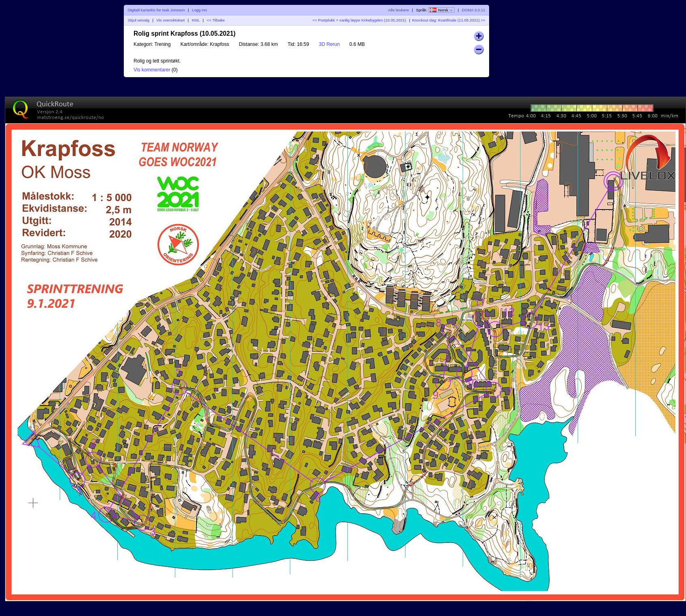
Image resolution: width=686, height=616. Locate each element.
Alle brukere (398, 10)
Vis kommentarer (152, 70)
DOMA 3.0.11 (474, 10)
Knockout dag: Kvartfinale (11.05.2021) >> (449, 20)
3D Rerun (329, 44)
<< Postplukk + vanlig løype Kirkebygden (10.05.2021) (359, 20)
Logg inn (200, 10)
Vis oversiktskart (170, 20)
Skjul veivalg (139, 20)
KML (195, 20)
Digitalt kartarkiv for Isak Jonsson (156, 10)
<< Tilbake (216, 20)
